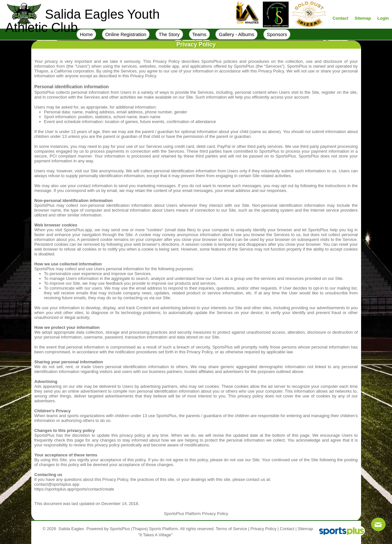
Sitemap (305, 529)
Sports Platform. (164, 529)
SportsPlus (120, 529)
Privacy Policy (263, 529)
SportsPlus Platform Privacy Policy (196, 514)
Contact (287, 529)
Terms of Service (231, 529)
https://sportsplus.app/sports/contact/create (74, 489)
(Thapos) (139, 529)
